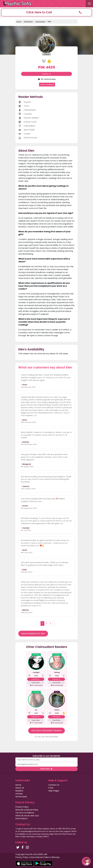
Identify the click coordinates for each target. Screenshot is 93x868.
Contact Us (54, 785)
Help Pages (54, 791)
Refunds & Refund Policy (27, 810)
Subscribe (46, 769)
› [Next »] (54, 623)
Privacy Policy (22, 807)
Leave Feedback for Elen (33, 634)
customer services (40, 834)
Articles (19, 794)
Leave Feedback (47, 84)
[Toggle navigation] (89, 4)
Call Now (46, 74)
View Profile (36, 683)
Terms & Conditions (25, 813)
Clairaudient (40, 22)
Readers (19, 791)
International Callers (40, 857)
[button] (46, 12)
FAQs (51, 788)
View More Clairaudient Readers (46, 731)
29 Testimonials (46, 79)
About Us (20, 788)
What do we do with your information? (27, 817)
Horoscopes (21, 797)
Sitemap (55, 857)
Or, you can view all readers (46, 737)
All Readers (28, 22)
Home (19, 22)
